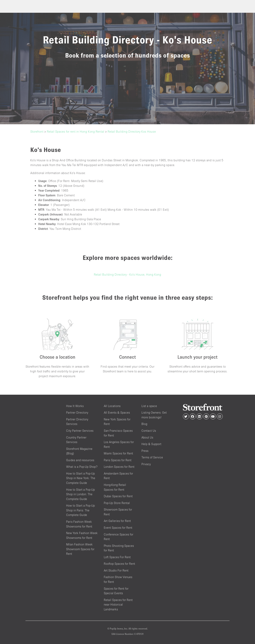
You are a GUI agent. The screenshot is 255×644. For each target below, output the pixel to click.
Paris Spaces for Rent (118, 460)
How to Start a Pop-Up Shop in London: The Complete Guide (80, 494)
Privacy (146, 464)
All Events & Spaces (117, 413)
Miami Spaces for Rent (118, 453)
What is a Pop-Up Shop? (82, 467)
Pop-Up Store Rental (117, 503)
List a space (149, 406)
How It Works (75, 406)
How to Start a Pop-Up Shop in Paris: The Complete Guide (80, 510)
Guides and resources (80, 460)
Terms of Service (152, 457)
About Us (147, 437)
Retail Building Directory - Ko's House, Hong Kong (127, 274)
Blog (144, 424)
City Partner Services (80, 431)
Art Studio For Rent (116, 570)
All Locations (112, 406)
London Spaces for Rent (119, 467)
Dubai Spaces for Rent (118, 496)
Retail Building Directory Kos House (132, 131)
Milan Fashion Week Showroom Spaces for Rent (80, 549)
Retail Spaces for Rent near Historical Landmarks (118, 605)
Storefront (37, 131)
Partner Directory (77, 413)
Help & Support (151, 444)
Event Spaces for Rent (118, 528)
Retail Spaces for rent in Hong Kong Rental (76, 131)
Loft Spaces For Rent (117, 557)
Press (145, 451)
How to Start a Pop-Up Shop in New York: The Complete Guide (81, 478)
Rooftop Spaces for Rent (119, 564)
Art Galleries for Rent (117, 521)
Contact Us (149, 431)
